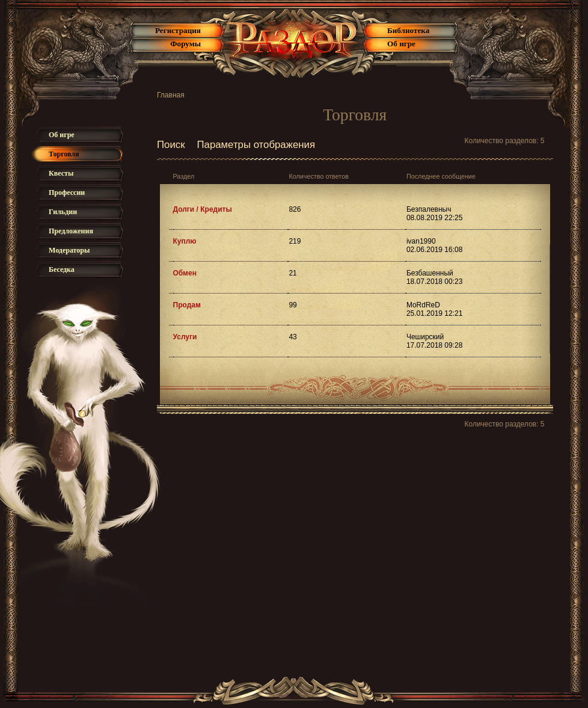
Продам (187, 305)
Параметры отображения (256, 145)
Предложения (71, 231)
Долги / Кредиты (203, 209)
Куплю (185, 241)
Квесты (61, 173)
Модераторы (69, 250)
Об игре (401, 44)
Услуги (185, 337)
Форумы (185, 44)
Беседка (62, 269)
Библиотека (408, 30)
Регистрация (178, 30)
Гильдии (63, 212)
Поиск (171, 145)
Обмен (185, 273)
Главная (171, 95)
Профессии (67, 192)
